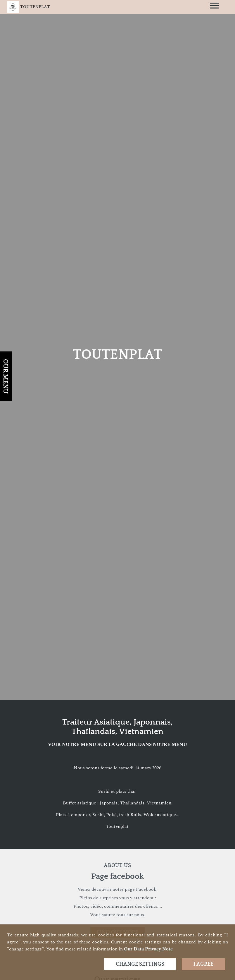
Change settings (140, 964)
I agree (203, 964)
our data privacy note (148, 949)
